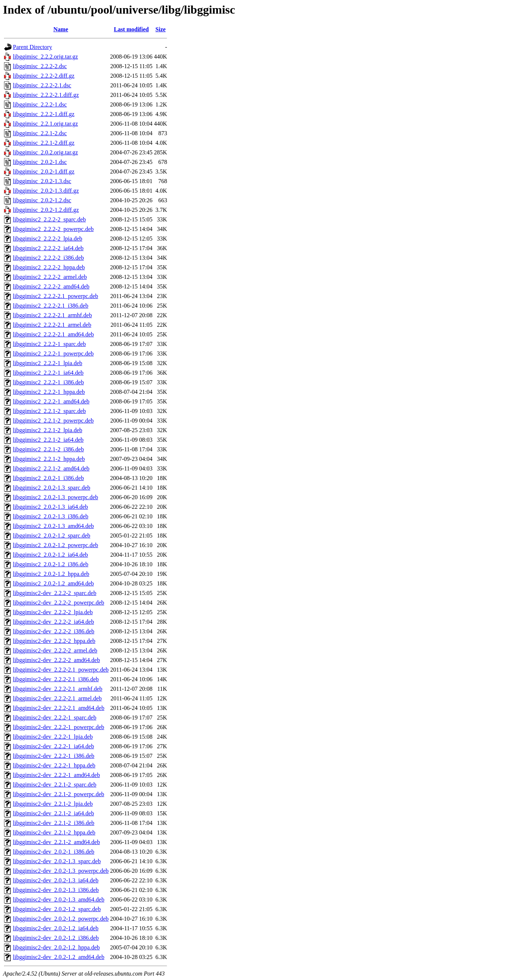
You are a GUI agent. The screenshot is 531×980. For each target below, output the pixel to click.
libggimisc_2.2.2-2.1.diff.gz (46, 95)
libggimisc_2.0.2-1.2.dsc (42, 200)
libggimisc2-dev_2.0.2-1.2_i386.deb (56, 938)
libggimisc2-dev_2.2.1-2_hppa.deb (54, 832)
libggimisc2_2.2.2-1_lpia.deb (48, 363)
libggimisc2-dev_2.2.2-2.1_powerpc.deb (61, 670)
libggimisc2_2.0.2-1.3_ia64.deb (51, 507)
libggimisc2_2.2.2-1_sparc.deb (49, 344)
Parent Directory (32, 47)
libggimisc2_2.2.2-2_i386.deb (48, 258)
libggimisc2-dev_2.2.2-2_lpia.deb (53, 612)
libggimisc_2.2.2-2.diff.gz (44, 76)
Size (161, 29)
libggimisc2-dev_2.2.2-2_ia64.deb (53, 622)
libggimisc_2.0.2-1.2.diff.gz (46, 210)
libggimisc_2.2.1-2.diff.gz (44, 143)
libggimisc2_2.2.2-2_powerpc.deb (53, 229)
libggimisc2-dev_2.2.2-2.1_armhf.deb (58, 689)
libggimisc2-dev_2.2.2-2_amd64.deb (56, 660)
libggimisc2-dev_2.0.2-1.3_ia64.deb (56, 880)
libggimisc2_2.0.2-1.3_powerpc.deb (55, 497)
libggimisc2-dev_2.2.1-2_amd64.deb (56, 842)
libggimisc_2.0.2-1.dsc (40, 162)
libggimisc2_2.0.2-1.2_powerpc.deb (55, 545)
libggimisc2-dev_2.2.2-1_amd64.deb (56, 775)
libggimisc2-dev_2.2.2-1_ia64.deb (53, 746)
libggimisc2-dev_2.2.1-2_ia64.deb (53, 813)
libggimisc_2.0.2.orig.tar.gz (45, 152)
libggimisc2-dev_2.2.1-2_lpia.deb (53, 804)
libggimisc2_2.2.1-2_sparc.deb (49, 411)
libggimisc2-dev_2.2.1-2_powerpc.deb (59, 794)
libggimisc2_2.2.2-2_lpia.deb (48, 239)
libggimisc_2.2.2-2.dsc (40, 66)
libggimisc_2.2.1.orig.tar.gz (45, 124)
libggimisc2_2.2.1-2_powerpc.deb (53, 421)
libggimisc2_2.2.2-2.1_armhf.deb (52, 315)
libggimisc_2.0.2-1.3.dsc (42, 181)
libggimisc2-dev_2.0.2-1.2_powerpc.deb (61, 919)
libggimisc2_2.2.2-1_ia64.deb (48, 373)
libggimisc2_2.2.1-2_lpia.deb (48, 430)
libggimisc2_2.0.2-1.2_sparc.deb (52, 535)
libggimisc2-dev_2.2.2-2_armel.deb (55, 650)
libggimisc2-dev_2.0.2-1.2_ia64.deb (56, 928)
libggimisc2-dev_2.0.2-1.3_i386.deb (56, 890)
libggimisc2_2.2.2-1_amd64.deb (51, 401)
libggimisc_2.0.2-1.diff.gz (44, 171)
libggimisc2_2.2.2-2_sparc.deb (49, 219)
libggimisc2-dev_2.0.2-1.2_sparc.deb (57, 909)
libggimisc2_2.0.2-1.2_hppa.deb (51, 574)
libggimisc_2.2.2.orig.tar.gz (45, 57)
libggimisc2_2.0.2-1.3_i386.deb (51, 516)
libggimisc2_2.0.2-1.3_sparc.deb (52, 488)
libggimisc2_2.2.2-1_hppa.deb (49, 392)
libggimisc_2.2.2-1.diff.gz (44, 114)
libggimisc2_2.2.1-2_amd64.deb (51, 468)
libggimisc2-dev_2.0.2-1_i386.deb (54, 852)
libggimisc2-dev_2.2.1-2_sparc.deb (55, 785)
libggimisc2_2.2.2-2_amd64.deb (51, 286)
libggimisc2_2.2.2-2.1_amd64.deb (53, 334)
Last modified (131, 29)
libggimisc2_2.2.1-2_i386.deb (48, 449)
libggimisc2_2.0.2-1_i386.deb (48, 478)
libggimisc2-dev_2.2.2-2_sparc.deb (55, 593)
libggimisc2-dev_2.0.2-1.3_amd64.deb (59, 899)
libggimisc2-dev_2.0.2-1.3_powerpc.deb (61, 871)
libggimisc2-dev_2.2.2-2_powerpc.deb (59, 603)
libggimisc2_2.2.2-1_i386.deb (48, 382)
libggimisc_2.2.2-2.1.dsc (42, 85)
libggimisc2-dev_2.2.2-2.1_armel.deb (57, 698)
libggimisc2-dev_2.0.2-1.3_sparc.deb (57, 861)
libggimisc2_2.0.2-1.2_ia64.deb (51, 555)
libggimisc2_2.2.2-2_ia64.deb (48, 248)
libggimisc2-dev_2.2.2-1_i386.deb (54, 756)
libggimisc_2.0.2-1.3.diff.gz (46, 191)
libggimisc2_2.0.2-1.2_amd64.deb (53, 583)
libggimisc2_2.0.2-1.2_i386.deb (51, 564)
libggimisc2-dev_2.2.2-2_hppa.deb (54, 641)
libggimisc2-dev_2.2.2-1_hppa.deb (54, 765)
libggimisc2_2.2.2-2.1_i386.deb (51, 306)
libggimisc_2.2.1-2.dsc (40, 133)
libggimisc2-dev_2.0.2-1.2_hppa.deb (56, 947)
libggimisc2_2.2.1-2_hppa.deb (49, 459)
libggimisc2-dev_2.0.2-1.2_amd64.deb (59, 957)
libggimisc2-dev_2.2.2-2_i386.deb (54, 631)
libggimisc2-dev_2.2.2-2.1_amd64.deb (59, 708)
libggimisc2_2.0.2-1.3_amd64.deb (53, 526)
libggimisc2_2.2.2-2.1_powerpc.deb (55, 296)
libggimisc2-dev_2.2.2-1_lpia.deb (53, 737)
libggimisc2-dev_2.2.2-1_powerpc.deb (59, 727)
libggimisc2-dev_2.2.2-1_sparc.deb (55, 717)
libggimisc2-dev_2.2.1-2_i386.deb (54, 823)
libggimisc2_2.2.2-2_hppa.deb (49, 267)
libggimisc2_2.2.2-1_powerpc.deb (53, 353)
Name (61, 29)
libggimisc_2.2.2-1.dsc (40, 104)
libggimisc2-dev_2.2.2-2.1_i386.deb (56, 679)
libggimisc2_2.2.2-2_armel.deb (50, 277)
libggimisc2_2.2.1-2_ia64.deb (48, 440)
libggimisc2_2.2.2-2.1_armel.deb (52, 325)
